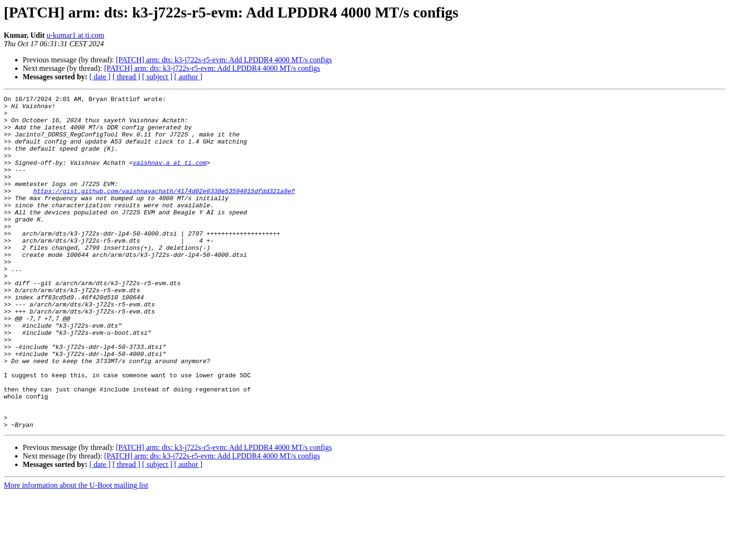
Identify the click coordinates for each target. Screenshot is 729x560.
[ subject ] (157, 77)
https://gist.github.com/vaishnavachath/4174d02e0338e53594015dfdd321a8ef (164, 211)
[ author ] (189, 77)
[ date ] (100, 77)
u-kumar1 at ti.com (76, 35)
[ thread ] (126, 77)
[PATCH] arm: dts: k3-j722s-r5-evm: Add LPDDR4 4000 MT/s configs (224, 60)
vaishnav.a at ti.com (170, 177)
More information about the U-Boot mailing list (76, 552)
